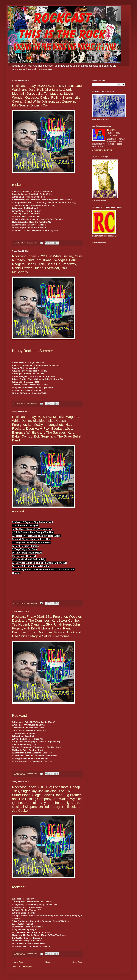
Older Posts (77, 962)
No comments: (32, 243)
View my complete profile (102, 150)
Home (48, 962)
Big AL (113, 130)
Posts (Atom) (28, 966)
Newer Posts (18, 962)
